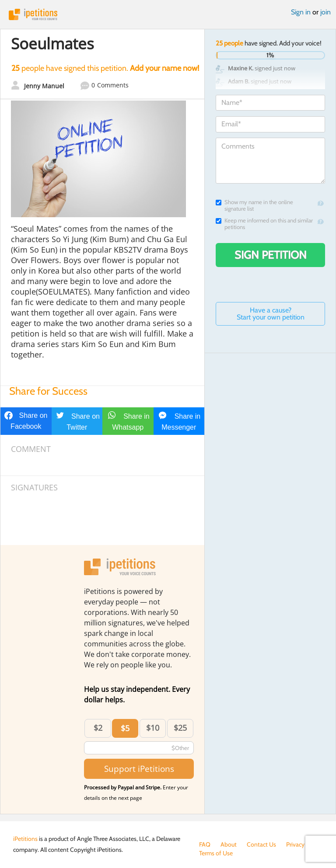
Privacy (295, 844)
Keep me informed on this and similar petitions (264, 224)
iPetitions (168, 14)
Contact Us (261, 844)
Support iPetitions (139, 769)
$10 (153, 728)
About (229, 844)
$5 (125, 728)
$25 (180, 728)
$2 (98, 728)
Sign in (301, 12)
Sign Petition (271, 255)
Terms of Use (216, 853)
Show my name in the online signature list (254, 205)
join (325, 12)
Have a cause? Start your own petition (271, 314)
